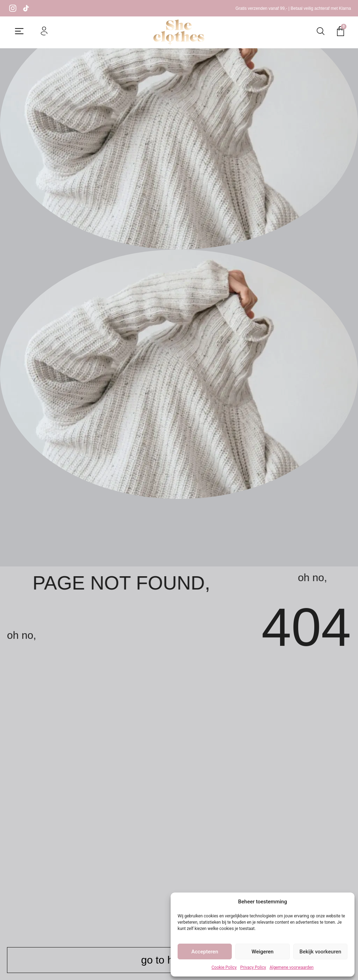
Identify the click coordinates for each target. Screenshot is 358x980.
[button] (19, 32)
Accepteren (205, 952)
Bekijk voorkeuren (320, 952)
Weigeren (263, 952)
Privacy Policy (253, 967)
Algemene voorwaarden (292, 967)
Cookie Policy (224, 967)
